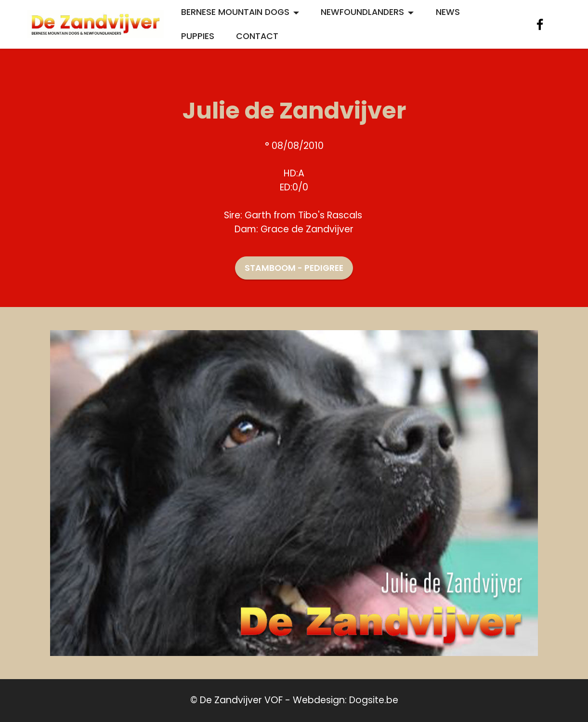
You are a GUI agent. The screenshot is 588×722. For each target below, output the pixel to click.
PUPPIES (198, 36)
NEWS (448, 12)
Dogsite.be (374, 700)
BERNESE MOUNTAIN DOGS (235, 12)
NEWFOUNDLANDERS (362, 12)
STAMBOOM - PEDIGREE (294, 268)
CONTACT (257, 36)
